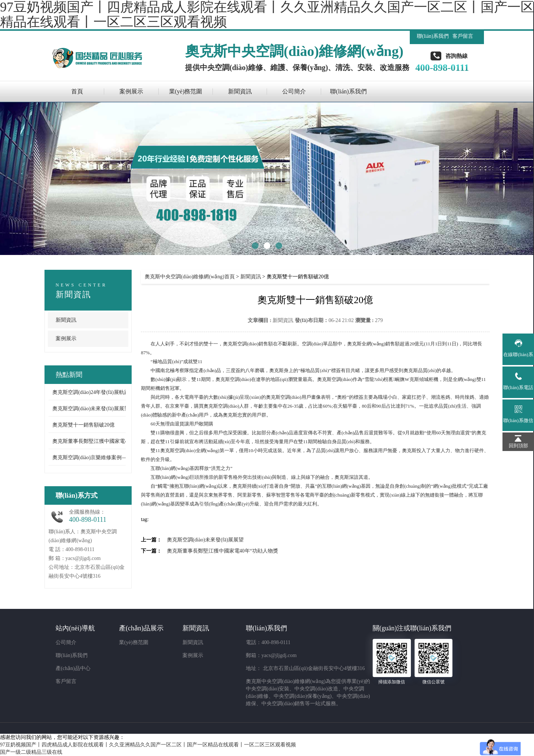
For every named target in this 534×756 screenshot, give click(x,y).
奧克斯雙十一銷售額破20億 (83, 425)
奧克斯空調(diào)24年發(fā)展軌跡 (91, 392)
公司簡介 (294, 91)
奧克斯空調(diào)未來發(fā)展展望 (91, 409)
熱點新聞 (69, 375)
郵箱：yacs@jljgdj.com (271, 655)
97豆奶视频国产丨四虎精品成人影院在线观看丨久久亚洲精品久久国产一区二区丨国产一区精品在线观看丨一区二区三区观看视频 (148, 745)
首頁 (77, 91)
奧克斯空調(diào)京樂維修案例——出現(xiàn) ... (106, 457)
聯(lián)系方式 (77, 495)
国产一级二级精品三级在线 (31, 752)
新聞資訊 (240, 91)
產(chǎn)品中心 (73, 668)
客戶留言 (463, 36)
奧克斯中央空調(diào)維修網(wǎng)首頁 (190, 277)
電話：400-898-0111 (268, 642)
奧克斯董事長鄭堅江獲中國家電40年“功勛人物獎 (222, 551)
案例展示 (131, 91)
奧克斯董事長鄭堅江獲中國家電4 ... (93, 441)
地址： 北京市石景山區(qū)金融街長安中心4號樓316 (305, 668)
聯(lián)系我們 (433, 36)
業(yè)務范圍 (186, 91)
